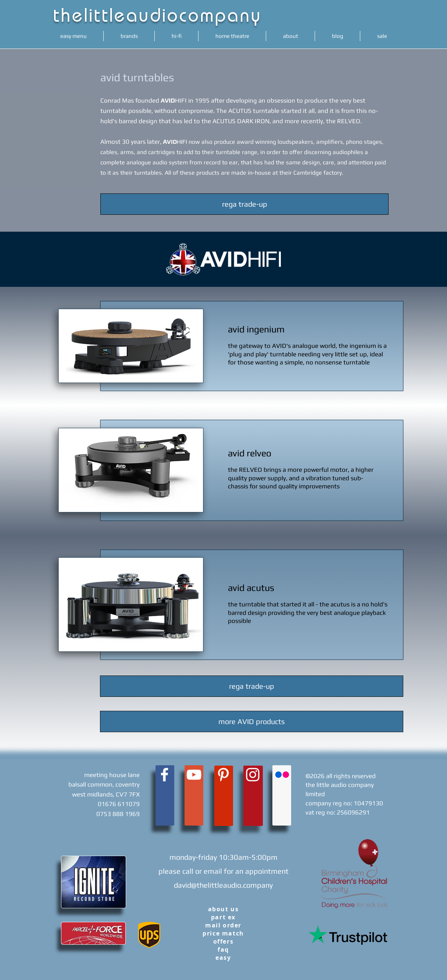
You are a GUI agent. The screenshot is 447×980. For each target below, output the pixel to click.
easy (223, 958)
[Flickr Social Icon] (282, 775)
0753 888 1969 (118, 814)
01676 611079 (119, 804)
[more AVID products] (252, 721)
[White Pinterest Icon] (223, 775)
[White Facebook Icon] (165, 775)
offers (223, 941)
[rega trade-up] (244, 204)
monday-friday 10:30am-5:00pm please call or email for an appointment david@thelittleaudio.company (223, 871)
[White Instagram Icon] (253, 775)
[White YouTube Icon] (194, 775)
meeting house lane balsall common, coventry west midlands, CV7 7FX (104, 785)
